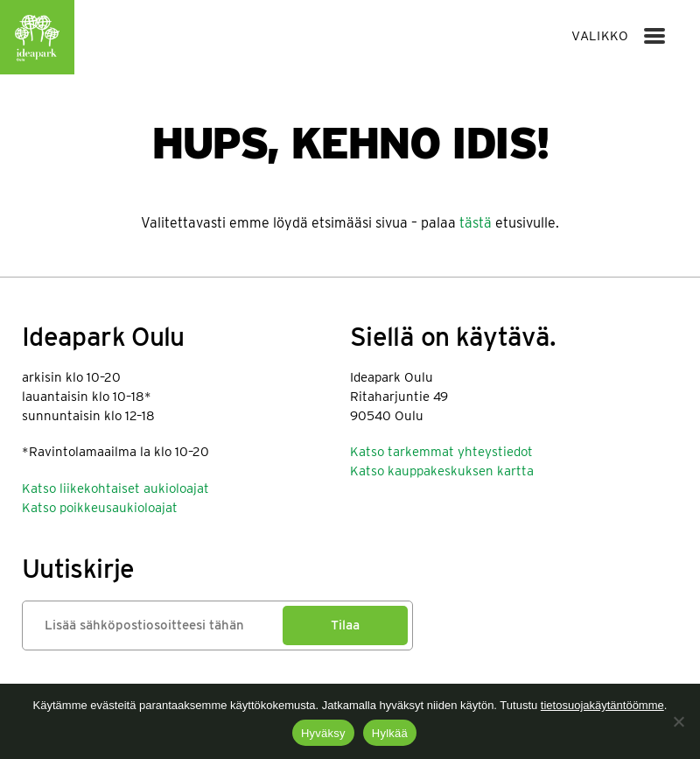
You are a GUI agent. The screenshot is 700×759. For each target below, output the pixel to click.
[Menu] (654, 36)
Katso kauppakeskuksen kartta (442, 471)
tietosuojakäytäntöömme (602, 705)
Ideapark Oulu (37, 37)
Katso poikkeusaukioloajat (100, 508)
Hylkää (390, 733)
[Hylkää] (678, 721)
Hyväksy (323, 733)
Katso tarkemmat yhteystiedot (441, 452)
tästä (476, 223)
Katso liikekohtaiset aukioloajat (115, 488)
